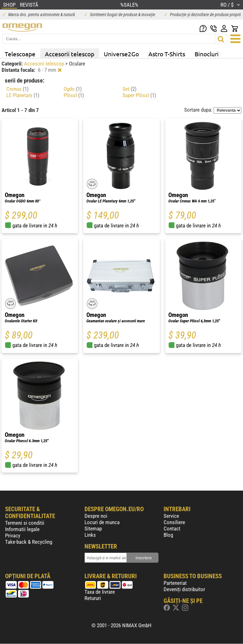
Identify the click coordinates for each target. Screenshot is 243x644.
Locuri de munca (102, 522)
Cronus (17, 89)
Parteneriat (175, 583)
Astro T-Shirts (167, 54)
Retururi (93, 598)
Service (171, 516)
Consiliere (174, 522)
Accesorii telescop (70, 54)
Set (129, 89)
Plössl (74, 95)
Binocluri (207, 54)
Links (90, 535)
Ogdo (73, 89)
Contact (172, 529)
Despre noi (96, 516)
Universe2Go (121, 54)
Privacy (13, 536)
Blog (168, 535)
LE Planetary (23, 95)
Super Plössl (139, 95)
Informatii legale (22, 529)
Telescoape (20, 54)
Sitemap (93, 529)
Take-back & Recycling (29, 542)
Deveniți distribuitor (184, 589)
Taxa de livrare (100, 592)
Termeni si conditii (25, 523)
